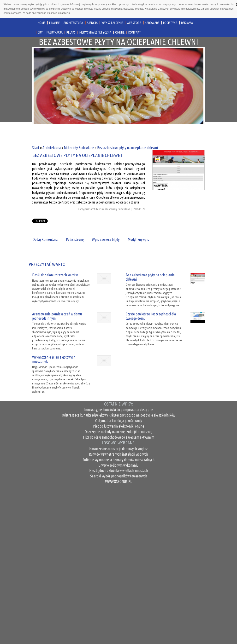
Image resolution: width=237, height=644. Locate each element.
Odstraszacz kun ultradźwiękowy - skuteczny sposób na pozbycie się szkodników (118, 415)
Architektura (52, 148)
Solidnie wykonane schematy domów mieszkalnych (118, 460)
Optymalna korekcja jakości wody (119, 421)
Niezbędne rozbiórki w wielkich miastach (119, 470)
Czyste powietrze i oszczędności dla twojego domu (151, 316)
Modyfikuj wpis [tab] (138, 239)
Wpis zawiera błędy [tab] (106, 239)
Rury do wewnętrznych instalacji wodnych (118, 454)
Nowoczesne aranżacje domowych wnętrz (118, 449)
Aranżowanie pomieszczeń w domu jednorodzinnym (57, 316)
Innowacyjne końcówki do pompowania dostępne (119, 410)
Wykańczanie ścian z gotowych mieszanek (54, 359)
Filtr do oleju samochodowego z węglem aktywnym (119, 437)
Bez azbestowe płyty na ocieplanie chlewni (127, 148)
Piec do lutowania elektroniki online (119, 426)
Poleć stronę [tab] (75, 239)
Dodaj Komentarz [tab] (45, 239)
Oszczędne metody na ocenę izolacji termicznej (118, 432)
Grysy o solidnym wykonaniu (118, 465)
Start (36, 148)
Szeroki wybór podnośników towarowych (119, 476)
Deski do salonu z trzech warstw (55, 275)
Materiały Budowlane (79, 148)
